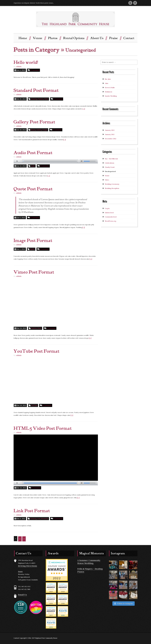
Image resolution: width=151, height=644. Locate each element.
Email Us (22, 594)
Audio (33, 166)
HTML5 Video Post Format (43, 428)
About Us (98, 38)
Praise (115, 38)
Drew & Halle (110, 87)
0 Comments (35, 70)
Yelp (130, 3)
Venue (39, 38)
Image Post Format (33, 241)
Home (25, 38)
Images (45, 130)
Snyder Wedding (111, 96)
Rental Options (75, 38)
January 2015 (110, 130)
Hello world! (26, 62)
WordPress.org (110, 221)
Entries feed (109, 212)
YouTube (34, 405)
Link (39, 519)
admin (19, 66)
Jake (107, 83)
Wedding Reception (112, 188)
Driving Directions (28, 566)
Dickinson (109, 92)
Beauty (33, 130)
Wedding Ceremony (112, 184)
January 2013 (110, 134)
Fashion (41, 99)
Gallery (39, 130)
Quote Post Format (33, 189)
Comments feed (111, 217)
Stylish (32, 249)
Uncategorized (110, 171)
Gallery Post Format (34, 122)
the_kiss (108, 79)
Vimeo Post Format (34, 272)
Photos (54, 38)
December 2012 (111, 138)
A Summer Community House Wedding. (89, 562)
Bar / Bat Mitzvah (111, 159)
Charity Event (110, 167)
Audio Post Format (33, 153)
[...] (84, 109)
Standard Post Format (36, 90)
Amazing (34, 99)
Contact (129, 38)
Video (107, 180)
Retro (46, 99)
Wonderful (45, 519)
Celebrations (110, 163)
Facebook (135, 3)
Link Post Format (32, 511)
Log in (107, 208)
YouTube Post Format (36, 351)
